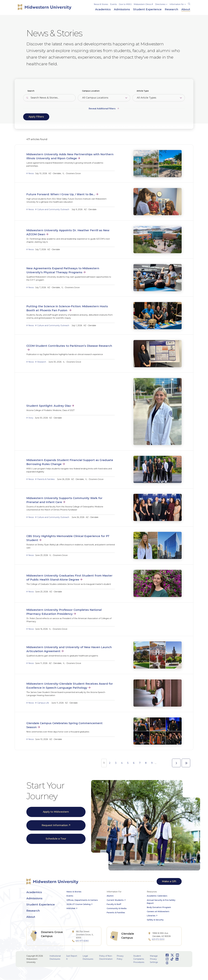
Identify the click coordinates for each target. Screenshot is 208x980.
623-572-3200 (158, 939)
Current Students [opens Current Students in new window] (115, 900)
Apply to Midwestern (56, 812)
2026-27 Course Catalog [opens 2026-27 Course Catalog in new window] (79, 904)
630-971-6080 (82, 941)
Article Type (143, 91)
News (31, 173)
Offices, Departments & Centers (82, 900)
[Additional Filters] (104, 107)
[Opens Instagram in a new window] (167, 959)
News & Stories (101, 4)
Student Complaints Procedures (139, 959)
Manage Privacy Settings (154, 959)
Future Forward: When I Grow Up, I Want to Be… (61, 194)
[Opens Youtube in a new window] (177, 955)
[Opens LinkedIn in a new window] (177, 959)
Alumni (110, 896)
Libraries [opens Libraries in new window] (151, 916)
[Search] (189, 3)
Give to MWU (125, 4)
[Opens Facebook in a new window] (167, 955)
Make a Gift (169, 881)
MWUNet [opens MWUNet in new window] (71, 908)
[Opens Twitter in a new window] (172, 955)
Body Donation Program (159, 907)
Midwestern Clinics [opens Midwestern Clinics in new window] (142, 4)
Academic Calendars (157, 896)
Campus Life (43, 703)
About (31, 917)
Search (31, 91)
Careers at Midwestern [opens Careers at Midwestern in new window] (158, 911)
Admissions (34, 898)
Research (42, 362)
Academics (34, 892)
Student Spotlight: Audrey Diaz (49, 406)
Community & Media (117, 908)
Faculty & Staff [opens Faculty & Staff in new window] (114, 904)
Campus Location (91, 91)
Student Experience (41, 905)
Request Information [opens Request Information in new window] (55, 825)
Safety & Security (155, 920)
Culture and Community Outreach (53, 209)
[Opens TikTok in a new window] (172, 959)
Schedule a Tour (56, 839)
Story (31, 418)
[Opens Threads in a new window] (167, 963)
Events (113, 4)
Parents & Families (46, 479)
